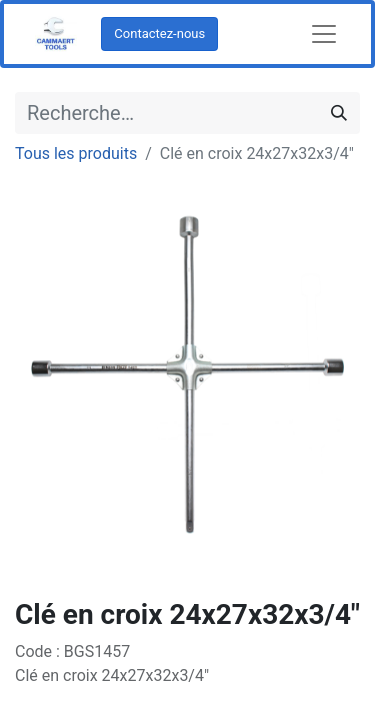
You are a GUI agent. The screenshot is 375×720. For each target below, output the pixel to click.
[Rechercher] (339, 113)
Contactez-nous (159, 33)
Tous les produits (76, 153)
